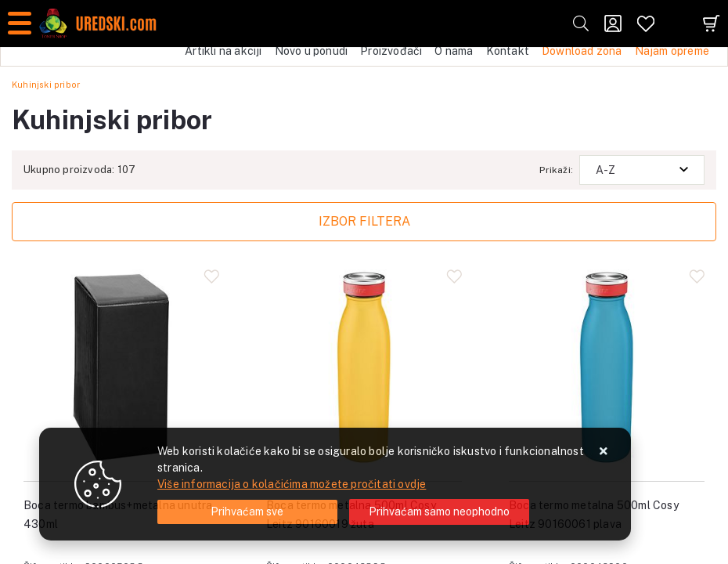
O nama (454, 51)
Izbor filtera (364, 221)
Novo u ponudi (312, 51)
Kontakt (508, 51)
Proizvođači (391, 51)
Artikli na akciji (223, 51)
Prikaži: (556, 170)
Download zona (582, 51)
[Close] (247, 512)
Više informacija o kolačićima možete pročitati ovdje (292, 484)
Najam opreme (672, 51)
